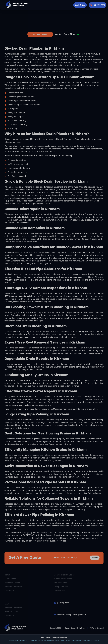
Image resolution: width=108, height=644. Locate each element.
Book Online (80, 5)
